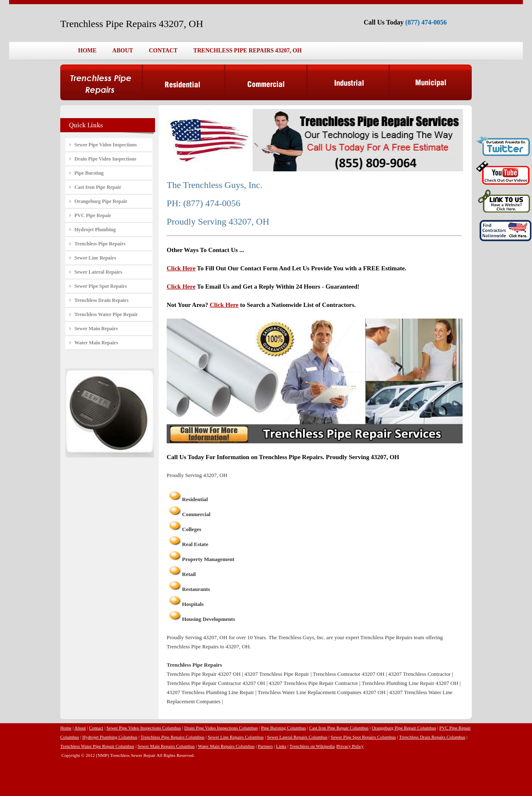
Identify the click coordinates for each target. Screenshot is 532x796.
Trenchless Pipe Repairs (100, 244)
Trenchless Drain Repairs (101, 300)
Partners (265, 746)
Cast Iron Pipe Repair (98, 187)
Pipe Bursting (89, 173)
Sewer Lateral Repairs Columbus (297, 737)
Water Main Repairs (96, 343)
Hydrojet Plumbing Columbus (110, 737)
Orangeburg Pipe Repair (101, 201)
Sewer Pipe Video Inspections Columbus (144, 728)
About (80, 728)
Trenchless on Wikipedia (312, 746)
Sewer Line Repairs (95, 258)
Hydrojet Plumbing (95, 230)
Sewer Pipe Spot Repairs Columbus (363, 737)
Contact (96, 728)
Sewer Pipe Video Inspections (106, 145)
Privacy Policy (350, 746)
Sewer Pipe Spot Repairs (101, 286)
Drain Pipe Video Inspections (105, 159)
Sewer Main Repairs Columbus (166, 746)
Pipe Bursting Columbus (283, 728)
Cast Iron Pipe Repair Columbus (339, 728)
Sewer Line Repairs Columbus (236, 737)
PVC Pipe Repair (93, 215)
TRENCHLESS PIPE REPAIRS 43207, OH (248, 51)
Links (281, 746)
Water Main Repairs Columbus (226, 746)
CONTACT (163, 51)
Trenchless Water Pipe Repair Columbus (97, 746)
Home (66, 728)
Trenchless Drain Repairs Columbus (432, 737)
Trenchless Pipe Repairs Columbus (172, 737)
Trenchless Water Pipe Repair (106, 314)
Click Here (181, 268)
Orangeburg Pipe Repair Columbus (404, 728)
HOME (87, 51)
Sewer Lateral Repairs (98, 272)
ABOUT (123, 51)
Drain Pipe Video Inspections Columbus (221, 728)
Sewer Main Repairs (96, 329)
